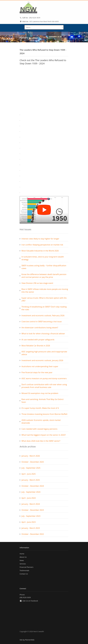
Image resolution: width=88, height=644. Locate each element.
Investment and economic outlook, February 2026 (43, 316)
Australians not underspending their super (40, 366)
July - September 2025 (31, 468)
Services (23, 564)
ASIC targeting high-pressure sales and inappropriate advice (44, 353)
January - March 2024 (31, 504)
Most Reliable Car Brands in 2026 (36, 346)
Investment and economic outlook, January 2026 (42, 360)
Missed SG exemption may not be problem (40, 393)
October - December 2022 (33, 534)
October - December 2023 (33, 510)
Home (22, 554)
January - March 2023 (31, 528)
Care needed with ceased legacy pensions (39, 429)
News (22, 560)
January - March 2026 (31, 456)
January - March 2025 (31, 480)
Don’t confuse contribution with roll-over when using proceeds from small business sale (44, 386)
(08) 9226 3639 (35, 18)
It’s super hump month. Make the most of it (40, 408)
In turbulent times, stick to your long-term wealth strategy (43, 258)
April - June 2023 (29, 522)
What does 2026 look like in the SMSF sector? (41, 441)
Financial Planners (26, 567)
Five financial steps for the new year (37, 372)
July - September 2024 (31, 492)
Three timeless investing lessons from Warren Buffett (44, 414)
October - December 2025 (33, 462)
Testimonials (24, 570)
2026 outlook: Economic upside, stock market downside (41, 422)
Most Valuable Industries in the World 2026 (40, 251)
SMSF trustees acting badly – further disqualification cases (44, 267)
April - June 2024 (29, 498)
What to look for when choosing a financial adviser (43, 334)
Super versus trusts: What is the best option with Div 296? (44, 299)
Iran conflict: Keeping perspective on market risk (42, 245)
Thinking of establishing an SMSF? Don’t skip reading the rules (44, 308)
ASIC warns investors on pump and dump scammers (44, 378)
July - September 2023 (31, 516)
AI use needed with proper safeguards (38, 340)
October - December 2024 (33, 486)
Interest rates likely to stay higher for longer (40, 239)
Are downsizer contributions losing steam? (40, 328)
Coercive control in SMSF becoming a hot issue (42, 322)
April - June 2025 (29, 474)
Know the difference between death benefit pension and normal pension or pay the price (44, 276)
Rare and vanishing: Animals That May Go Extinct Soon (42, 401)
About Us (23, 557)
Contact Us (24, 574)
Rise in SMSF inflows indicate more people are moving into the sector (45, 291)
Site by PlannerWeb (27, 640)
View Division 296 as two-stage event (37, 283)
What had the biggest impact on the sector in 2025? (44, 435)
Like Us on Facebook (29, 601)
